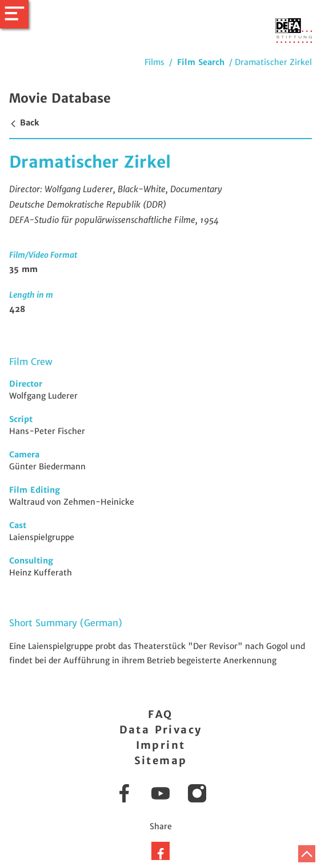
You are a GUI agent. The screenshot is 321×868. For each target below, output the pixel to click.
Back (24, 123)
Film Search (201, 62)
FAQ (160, 714)
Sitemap (161, 760)
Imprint (161, 745)
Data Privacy (161, 730)
